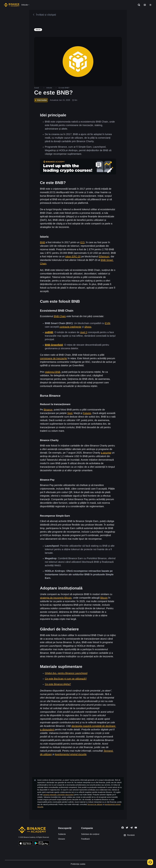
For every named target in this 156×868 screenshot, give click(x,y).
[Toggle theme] (150, 5)
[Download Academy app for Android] (41, 844)
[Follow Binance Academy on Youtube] (136, 828)
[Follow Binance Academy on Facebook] (123, 828)
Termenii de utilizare (95, 804)
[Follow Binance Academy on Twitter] (127, 828)
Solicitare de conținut (90, 834)
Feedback (85, 839)
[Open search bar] (138, 5)
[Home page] (12, 5)
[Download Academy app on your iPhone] (26, 844)
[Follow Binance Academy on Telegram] (131, 828)
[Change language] (145, 5)
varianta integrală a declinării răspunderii (58, 795)
